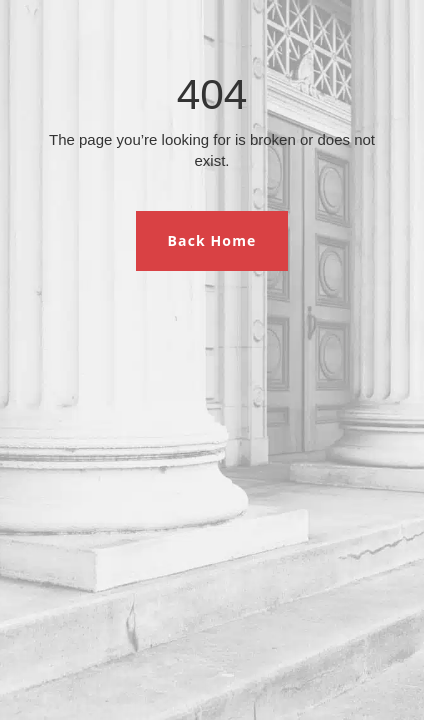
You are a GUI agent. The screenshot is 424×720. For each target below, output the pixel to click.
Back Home (212, 240)
